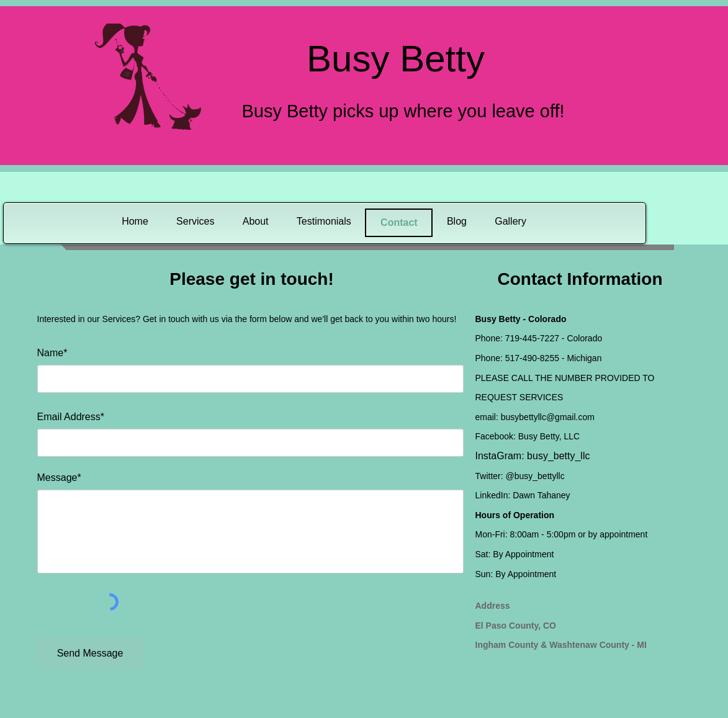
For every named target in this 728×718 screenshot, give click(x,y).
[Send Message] (90, 653)
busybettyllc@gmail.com (548, 417)
